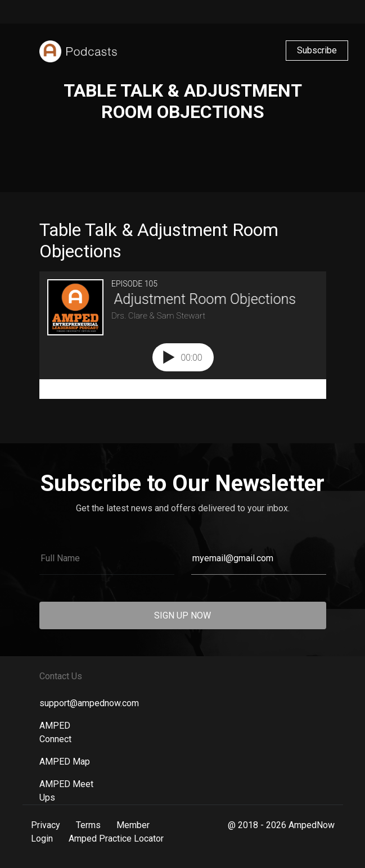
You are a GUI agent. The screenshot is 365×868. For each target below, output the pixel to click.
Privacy (46, 825)
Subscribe (317, 50)
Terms (88, 825)
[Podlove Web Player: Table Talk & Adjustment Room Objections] (183, 335)
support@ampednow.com (89, 703)
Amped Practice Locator (116, 839)
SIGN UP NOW (182, 615)
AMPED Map (65, 762)
